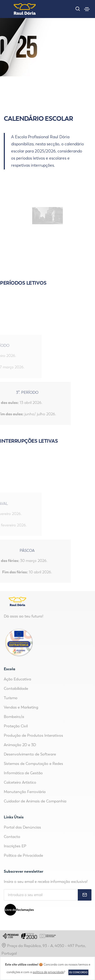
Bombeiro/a (14, 717)
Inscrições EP (15, 846)
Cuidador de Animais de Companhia (35, 801)
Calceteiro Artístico (20, 782)
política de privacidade (48, 972)
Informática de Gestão (23, 773)
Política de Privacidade (23, 855)
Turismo (11, 698)
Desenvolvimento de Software (30, 754)
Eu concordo (78, 972)
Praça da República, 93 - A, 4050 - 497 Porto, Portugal (44, 949)
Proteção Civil (16, 726)
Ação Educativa (17, 679)
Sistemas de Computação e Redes (33, 764)
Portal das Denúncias (22, 827)
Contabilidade (16, 689)
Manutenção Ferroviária (25, 792)
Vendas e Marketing (21, 707)
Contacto (12, 837)
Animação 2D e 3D (20, 745)
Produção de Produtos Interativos (33, 735)
